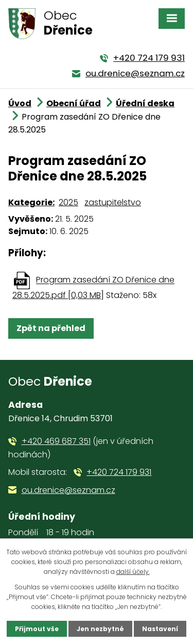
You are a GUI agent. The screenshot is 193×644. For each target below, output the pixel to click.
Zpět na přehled (51, 328)
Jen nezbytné (100, 629)
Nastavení (160, 629)
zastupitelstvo (113, 202)
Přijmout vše (37, 629)
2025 (68, 202)
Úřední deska (145, 103)
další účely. (133, 572)
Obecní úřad (74, 103)
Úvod (20, 103)
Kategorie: (31, 202)
